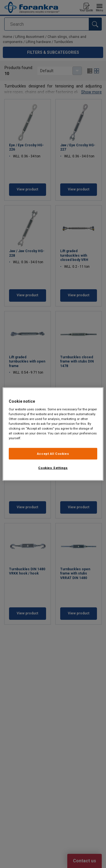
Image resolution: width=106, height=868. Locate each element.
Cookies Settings (53, 468)
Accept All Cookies (53, 453)
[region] (53, 434)
